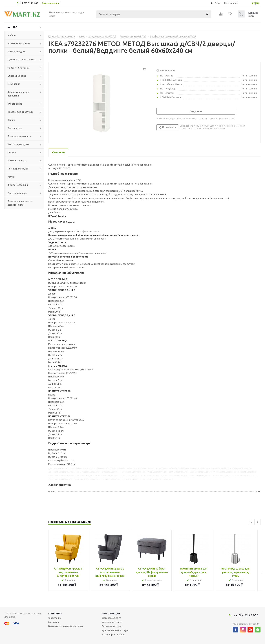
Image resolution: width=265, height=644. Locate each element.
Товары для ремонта (19, 136)
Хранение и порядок (19, 43)
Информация (111, 614)
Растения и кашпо (17, 193)
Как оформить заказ (113, 634)
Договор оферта (111, 618)
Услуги (11, 177)
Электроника (15, 104)
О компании (55, 618)
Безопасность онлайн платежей (66, 626)
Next (258, 522)
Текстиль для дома (18, 144)
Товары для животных (20, 112)
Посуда (12, 152)
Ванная (11, 120)
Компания (55, 614)
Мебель (12, 35)
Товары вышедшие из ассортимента (20, 203)
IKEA (14, 27)
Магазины (54, 622)
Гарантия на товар (112, 626)
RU (257, 3)
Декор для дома (17, 51)
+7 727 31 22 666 (29, 3)
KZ (254, 3)
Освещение (14, 84)
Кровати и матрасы (18, 68)
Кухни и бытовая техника (22, 60)
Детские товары (17, 161)
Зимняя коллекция (18, 185)
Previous (251, 522)
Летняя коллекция (18, 169)
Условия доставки (112, 622)
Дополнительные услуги (115, 630)
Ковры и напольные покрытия (18, 94)
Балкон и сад (15, 128)
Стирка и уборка (17, 76)
